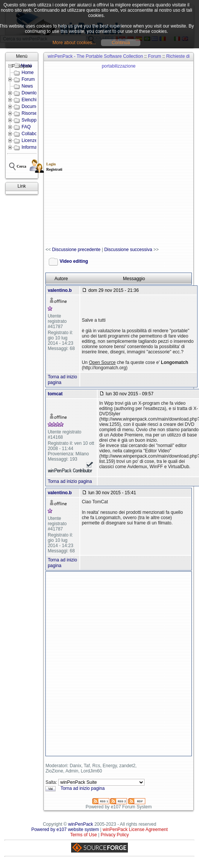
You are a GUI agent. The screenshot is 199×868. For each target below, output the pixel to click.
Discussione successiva (128, 250)
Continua (121, 43)
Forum (155, 56)
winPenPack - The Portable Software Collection (95, 56)
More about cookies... (74, 43)
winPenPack (81, 824)
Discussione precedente (76, 250)
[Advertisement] (95, 154)
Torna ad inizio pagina (70, 481)
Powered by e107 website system (65, 829)
